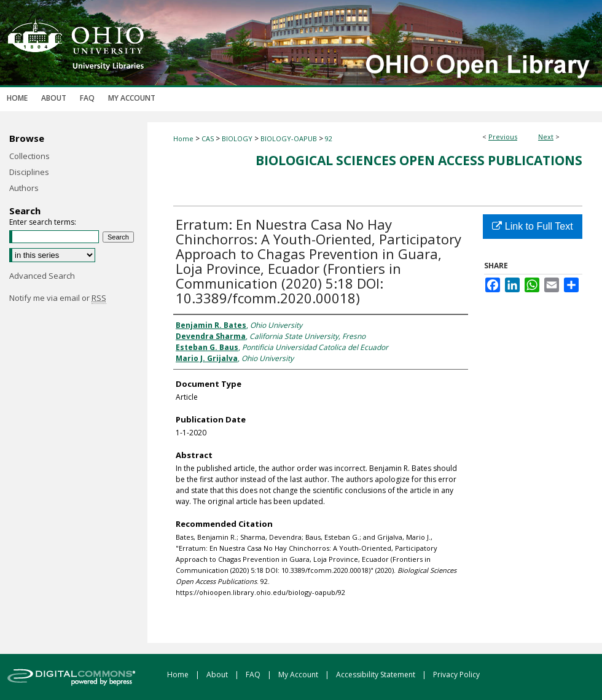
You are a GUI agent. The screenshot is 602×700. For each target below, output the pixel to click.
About (218, 675)
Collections (29, 156)
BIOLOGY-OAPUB (289, 138)
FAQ (254, 675)
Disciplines (29, 172)
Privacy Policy (456, 675)
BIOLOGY (237, 138)
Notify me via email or (58, 298)
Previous (503, 137)
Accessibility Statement (377, 675)
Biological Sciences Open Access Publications (419, 160)
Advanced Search (42, 276)
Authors (24, 188)
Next (546, 137)
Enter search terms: (43, 222)
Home (183, 138)
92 (329, 138)
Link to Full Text (532, 226)
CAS (208, 138)
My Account (299, 675)
